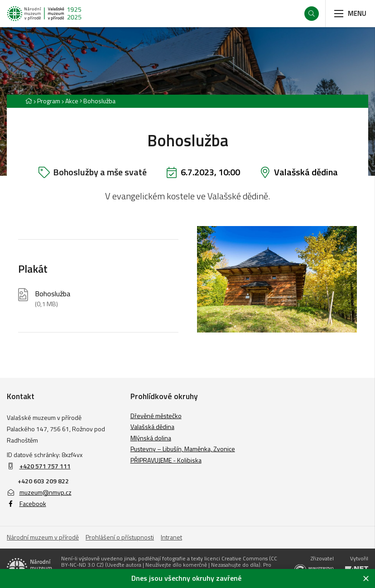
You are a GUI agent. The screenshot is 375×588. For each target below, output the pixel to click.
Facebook (26, 504)
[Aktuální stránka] (98, 101)
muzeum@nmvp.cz (39, 492)
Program (49, 101)
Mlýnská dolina (151, 438)
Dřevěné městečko (156, 416)
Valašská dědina (306, 172)
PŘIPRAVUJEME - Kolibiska (166, 460)
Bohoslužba (53, 299)
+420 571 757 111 (45, 466)
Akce (72, 101)
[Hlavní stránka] (29, 101)
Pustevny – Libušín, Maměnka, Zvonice (183, 449)
